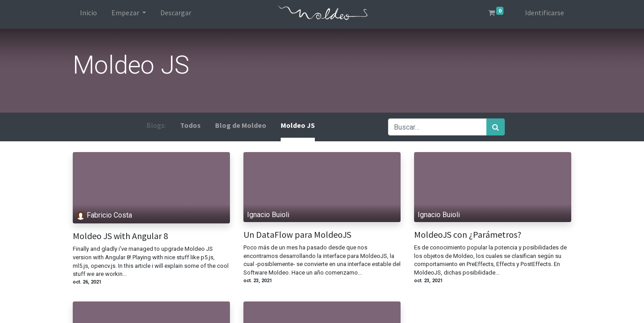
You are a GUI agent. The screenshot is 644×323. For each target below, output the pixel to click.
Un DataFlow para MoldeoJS (297, 235)
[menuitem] (88, 14)
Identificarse (545, 13)
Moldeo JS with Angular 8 (120, 236)
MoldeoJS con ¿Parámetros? (468, 235)
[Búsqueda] (496, 127)
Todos (190, 125)
